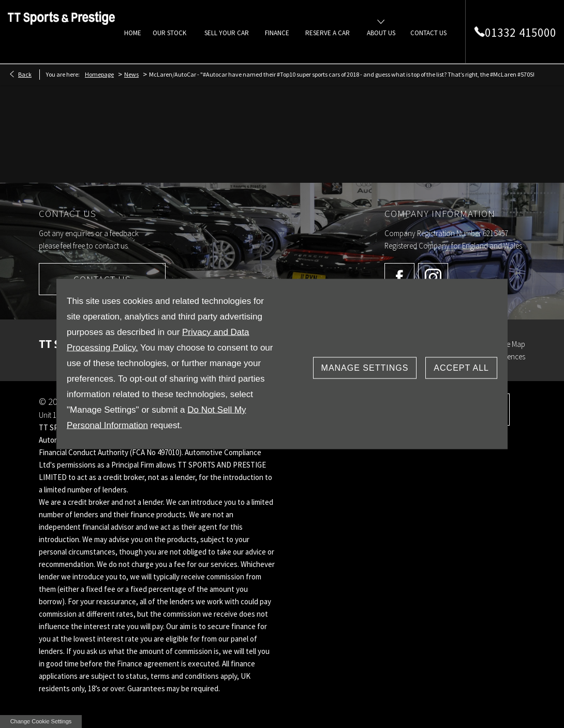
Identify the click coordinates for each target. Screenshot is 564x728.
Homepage (99, 74)
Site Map (512, 344)
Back (25, 74)
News (131, 74)
